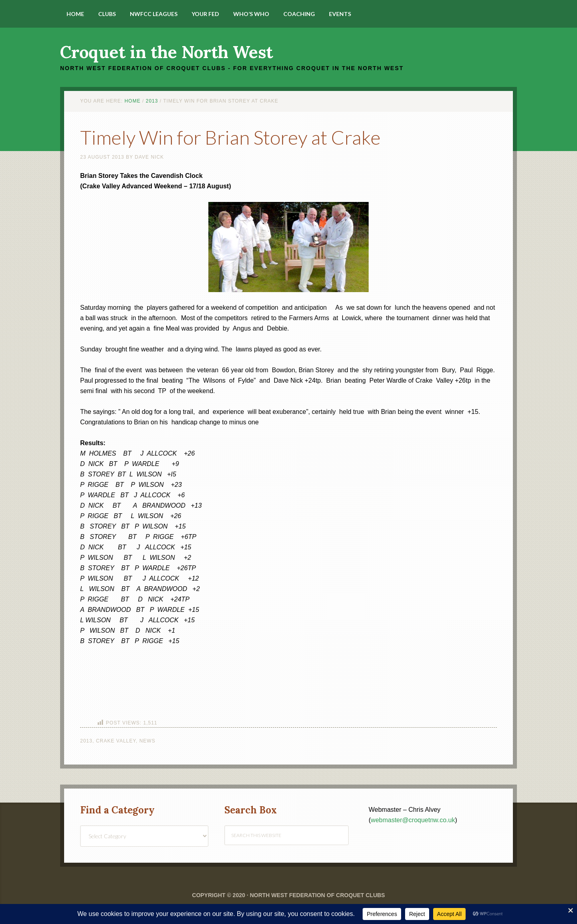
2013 (86, 741)
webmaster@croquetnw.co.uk (413, 820)
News (147, 741)
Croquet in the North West (166, 52)
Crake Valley (116, 741)
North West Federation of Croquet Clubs (317, 895)
